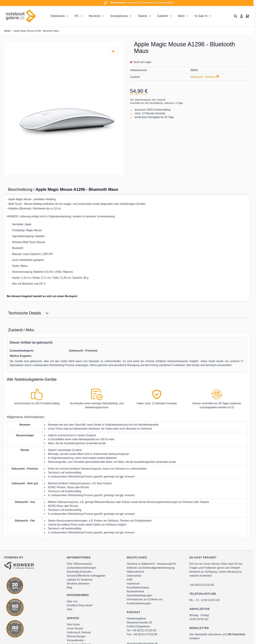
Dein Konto (73, 624)
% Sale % (201, 16)
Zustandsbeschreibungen (82, 568)
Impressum (133, 584)
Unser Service (75, 628)
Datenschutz (134, 576)
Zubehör (163, 16)
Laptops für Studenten (80, 580)
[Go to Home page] (21, 16)
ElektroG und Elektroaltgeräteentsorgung (151, 568)
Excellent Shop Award (80, 605)
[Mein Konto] (241, 16)
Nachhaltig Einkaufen (79, 572)
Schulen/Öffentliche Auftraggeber (86, 576)
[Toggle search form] (236, 16)
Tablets (143, 16)
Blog (69, 588)
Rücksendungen (76, 636)
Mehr (181, 16)
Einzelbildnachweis (138, 588)
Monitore (94, 16)
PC (77, 16)
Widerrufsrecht (135, 572)
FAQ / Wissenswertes (79, 564)
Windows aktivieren (78, 584)
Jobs (70, 609)
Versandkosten (75, 640)
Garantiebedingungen (139, 595)
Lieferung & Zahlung (79, 632)
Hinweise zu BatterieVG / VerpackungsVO (151, 564)
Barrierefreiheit (135, 591)
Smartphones (119, 16)
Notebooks (58, 16)
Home (7, 31)
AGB (130, 580)
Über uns (72, 601)
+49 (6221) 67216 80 (144, 630)
